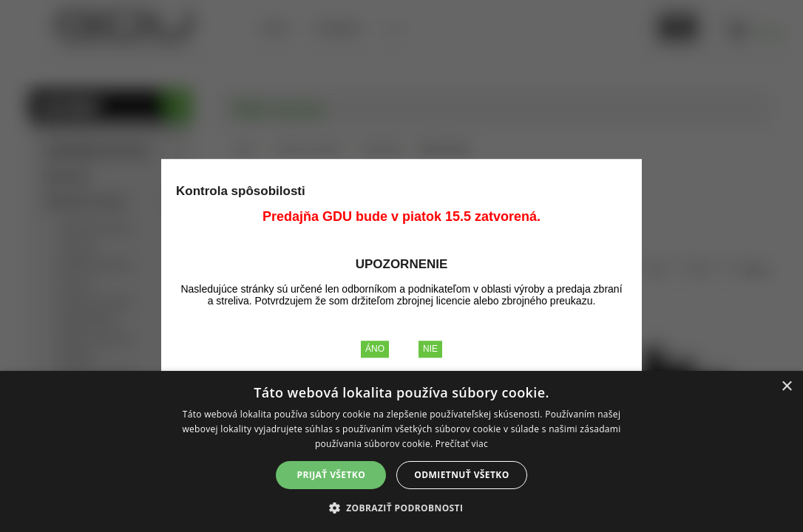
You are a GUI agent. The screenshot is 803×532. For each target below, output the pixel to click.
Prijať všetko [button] (332, 475)
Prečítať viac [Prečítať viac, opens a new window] (462, 444)
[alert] (402, 451)
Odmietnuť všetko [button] (461, 475)
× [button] (786, 387)
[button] (402, 507)
